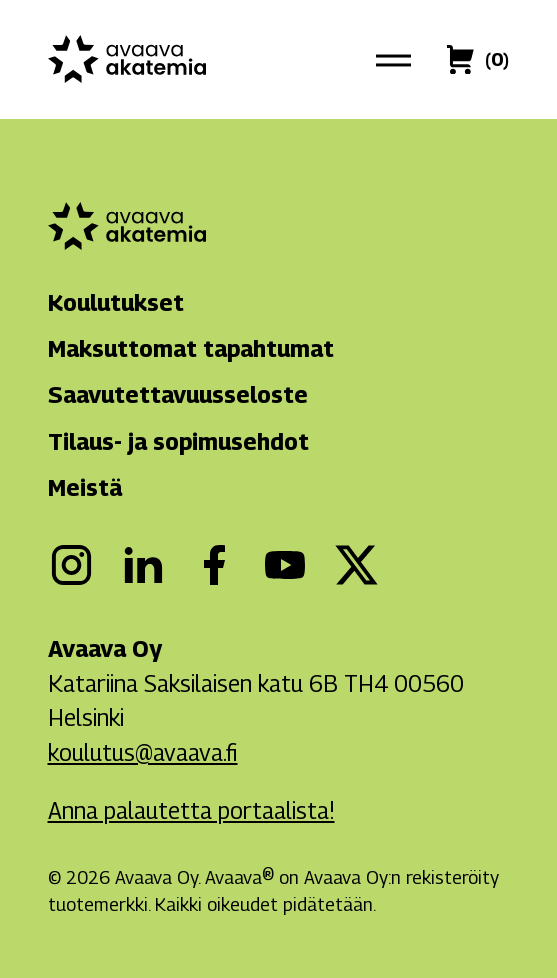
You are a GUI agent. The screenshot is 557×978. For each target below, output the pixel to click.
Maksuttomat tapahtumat (191, 348)
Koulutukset (116, 302)
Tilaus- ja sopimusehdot (178, 441)
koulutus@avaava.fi (143, 752)
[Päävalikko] (394, 60)
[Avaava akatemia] (127, 59)
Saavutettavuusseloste (178, 394)
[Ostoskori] (497, 59)
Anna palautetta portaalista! (191, 810)
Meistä (85, 487)
